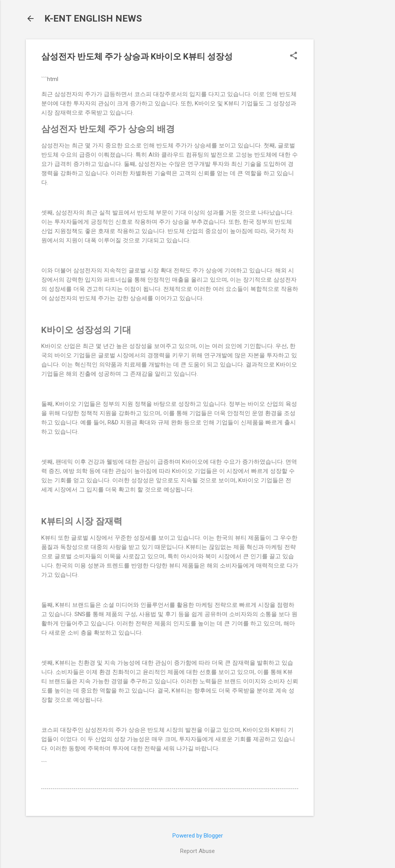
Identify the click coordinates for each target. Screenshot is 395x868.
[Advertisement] (344, 155)
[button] (294, 56)
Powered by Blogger (198, 836)
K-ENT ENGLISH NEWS (93, 19)
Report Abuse (197, 851)
